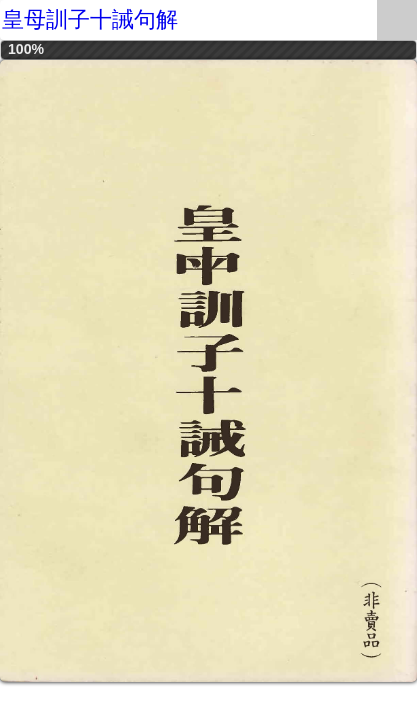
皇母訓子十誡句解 (90, 19)
